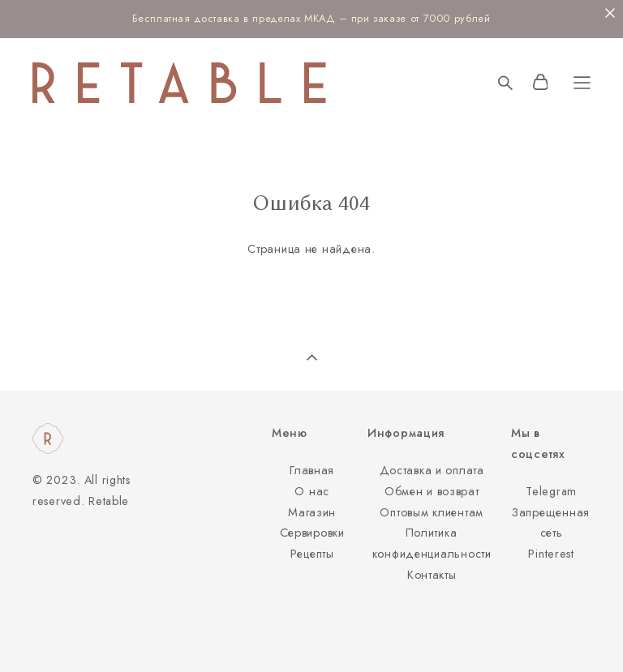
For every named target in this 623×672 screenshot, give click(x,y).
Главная (312, 470)
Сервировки (312, 533)
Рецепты (312, 554)
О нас (312, 491)
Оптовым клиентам (432, 512)
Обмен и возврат (432, 491)
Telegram (551, 491)
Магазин (312, 512)
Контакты (432, 575)
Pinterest (551, 554)
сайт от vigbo (64, 634)
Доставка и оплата (432, 470)
